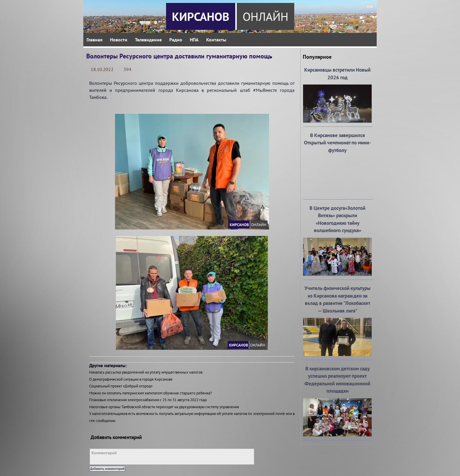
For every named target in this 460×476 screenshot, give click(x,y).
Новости (119, 40)
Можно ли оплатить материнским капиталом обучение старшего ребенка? (150, 393)
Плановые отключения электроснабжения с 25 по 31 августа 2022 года (148, 400)
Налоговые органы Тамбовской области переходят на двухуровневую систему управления (164, 407)
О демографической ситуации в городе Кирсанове (131, 379)
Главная (94, 40)
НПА (194, 40)
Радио (176, 40)
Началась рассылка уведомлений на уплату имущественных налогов (146, 372)
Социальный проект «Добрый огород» (121, 386)
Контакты (216, 40)
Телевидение (148, 40)
